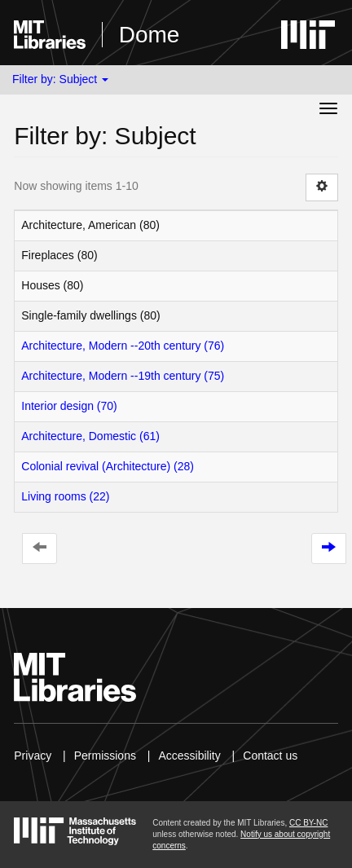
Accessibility (189, 756)
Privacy (33, 756)
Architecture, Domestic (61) (90, 436)
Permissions (105, 756)
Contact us (270, 756)
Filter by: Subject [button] (60, 79)
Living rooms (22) (65, 496)
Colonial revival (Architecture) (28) (108, 466)
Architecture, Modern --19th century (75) (123, 376)
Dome (150, 35)
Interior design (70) (69, 406)
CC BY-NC (308, 823)
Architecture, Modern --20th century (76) (123, 346)
